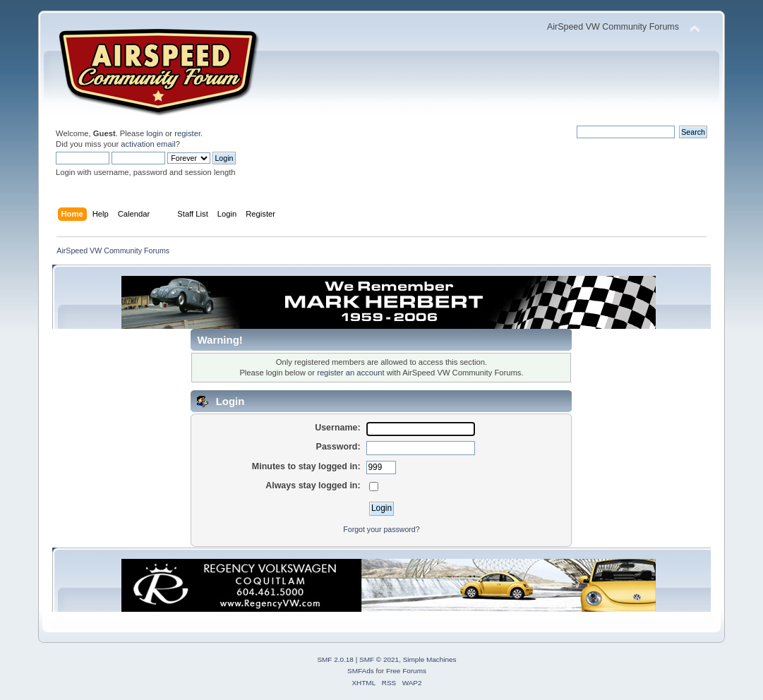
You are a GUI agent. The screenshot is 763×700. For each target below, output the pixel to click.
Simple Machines (430, 659)
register (187, 133)
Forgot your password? (381, 529)
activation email (148, 144)
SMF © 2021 (379, 659)
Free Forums (406, 671)
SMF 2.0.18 (335, 659)
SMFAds (361, 671)
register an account (350, 373)
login (155, 133)
